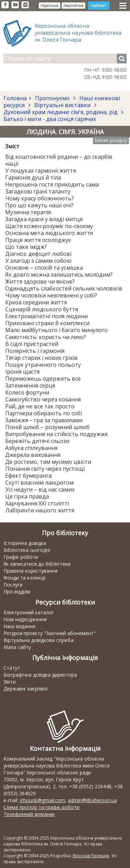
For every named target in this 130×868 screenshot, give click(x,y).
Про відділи (17, 592)
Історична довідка (25, 543)
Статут (12, 668)
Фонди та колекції (25, 578)
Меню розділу (111, 140)
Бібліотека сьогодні (27, 550)
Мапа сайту (17, 647)
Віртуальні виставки (62, 105)
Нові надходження (25, 619)
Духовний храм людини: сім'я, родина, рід (61, 112)
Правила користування (31, 571)
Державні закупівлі (25, 689)
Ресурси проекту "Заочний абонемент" (50, 633)
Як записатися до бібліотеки (37, 564)
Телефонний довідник (29, 814)
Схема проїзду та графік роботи (41, 807)
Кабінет (99, 5)
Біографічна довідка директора (40, 675)
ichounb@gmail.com (42, 800)
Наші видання (19, 626)
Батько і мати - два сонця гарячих (50, 119)
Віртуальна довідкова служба (38, 640)
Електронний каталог (29, 612)
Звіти (10, 682)
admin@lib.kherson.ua (92, 800)
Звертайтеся (73, 6)
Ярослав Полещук (91, 856)
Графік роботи (21, 557)
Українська (50, 6)
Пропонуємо (52, 98)
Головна (15, 98)
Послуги (13, 585)
